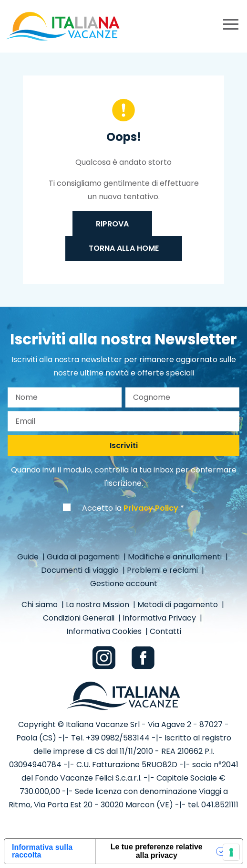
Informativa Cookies (105, 631)
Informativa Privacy (160, 618)
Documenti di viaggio (81, 570)
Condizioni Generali (80, 618)
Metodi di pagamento (179, 605)
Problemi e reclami (163, 570)
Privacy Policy (151, 508)
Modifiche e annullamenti (176, 557)
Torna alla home (124, 248)
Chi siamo (41, 605)
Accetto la (130, 508)
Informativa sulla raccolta (42, 851)
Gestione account (124, 584)
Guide (29, 557)
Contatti (165, 631)
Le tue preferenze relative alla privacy (157, 851)
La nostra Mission (98, 605)
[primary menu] (231, 26)
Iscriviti (124, 445)
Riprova (112, 224)
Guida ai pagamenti (84, 557)
